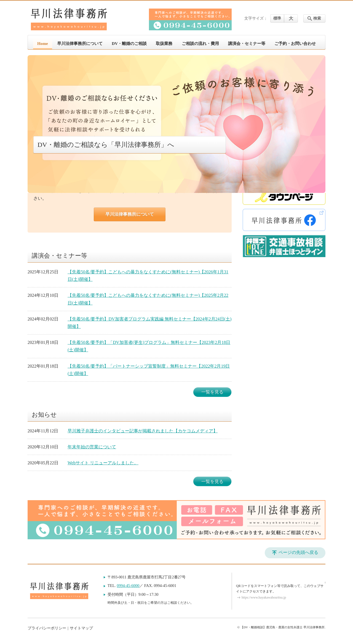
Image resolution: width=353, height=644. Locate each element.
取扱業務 (164, 43)
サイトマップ (81, 628)
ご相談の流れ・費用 (200, 43)
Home (43, 43)
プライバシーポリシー (47, 628)
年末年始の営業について (92, 447)
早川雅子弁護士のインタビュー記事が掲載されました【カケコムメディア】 (143, 431)
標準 (277, 18)
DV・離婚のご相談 (129, 43)
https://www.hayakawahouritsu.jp (264, 597)
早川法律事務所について (80, 43)
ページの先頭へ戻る (298, 552)
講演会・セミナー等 (247, 43)
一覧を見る (212, 392)
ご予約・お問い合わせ (295, 43)
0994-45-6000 (128, 586)
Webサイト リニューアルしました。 (103, 463)
